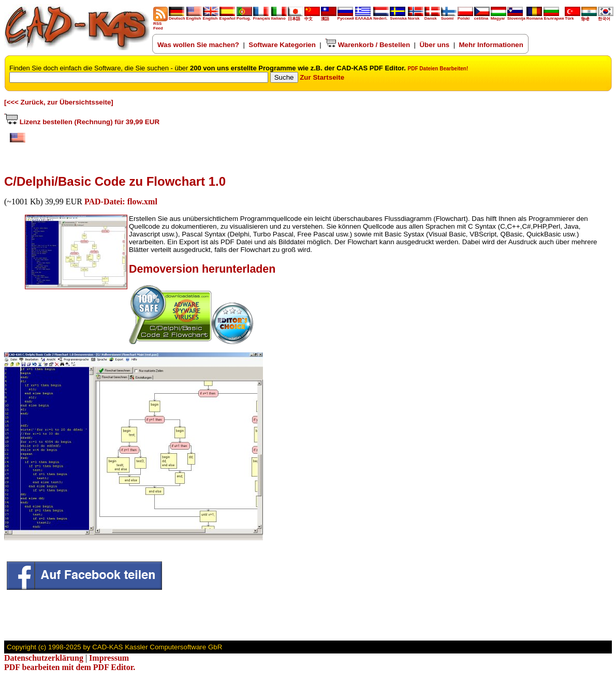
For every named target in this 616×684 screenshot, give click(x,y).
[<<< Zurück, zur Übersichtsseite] (59, 102)
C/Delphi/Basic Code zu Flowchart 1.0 (115, 181)
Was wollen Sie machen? (198, 45)
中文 (312, 17)
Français (262, 17)
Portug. (244, 17)
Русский (346, 18)
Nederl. (381, 17)
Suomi (449, 17)
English (194, 17)
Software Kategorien (282, 45)
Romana (535, 17)
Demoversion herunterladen (202, 269)
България (554, 17)
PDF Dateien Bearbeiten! (438, 69)
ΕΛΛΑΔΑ (364, 18)
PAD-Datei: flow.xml (121, 202)
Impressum (109, 658)
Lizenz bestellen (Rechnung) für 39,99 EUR (82, 122)
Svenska (398, 17)
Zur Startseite (322, 77)
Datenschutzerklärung (44, 658)
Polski (465, 17)
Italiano (279, 17)
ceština (482, 17)
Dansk (432, 17)
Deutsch (177, 17)
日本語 (296, 17)
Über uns (434, 45)
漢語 (329, 17)
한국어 (606, 17)
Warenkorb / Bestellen (368, 45)
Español (228, 17)
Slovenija (516, 17)
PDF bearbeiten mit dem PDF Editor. (70, 667)
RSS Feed (160, 24)
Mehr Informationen (491, 45)
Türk (573, 17)
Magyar (498, 17)
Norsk (416, 17)
